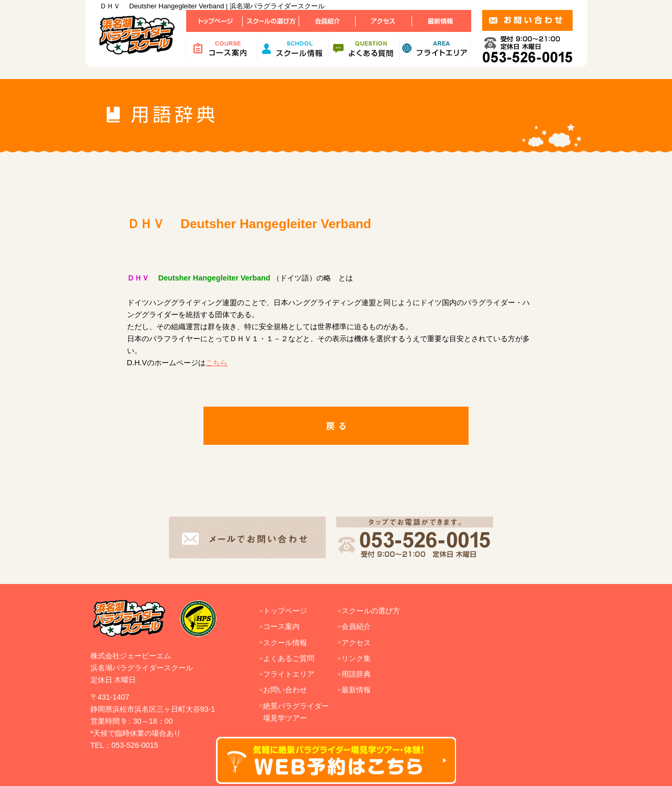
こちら (217, 363)
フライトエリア (289, 674)
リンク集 (356, 658)
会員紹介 (356, 626)
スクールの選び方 (371, 611)
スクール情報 (285, 643)
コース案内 (281, 626)
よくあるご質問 (289, 658)
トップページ (285, 611)
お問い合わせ (285, 690)
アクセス (356, 643)
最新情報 (356, 690)
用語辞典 (356, 674)
